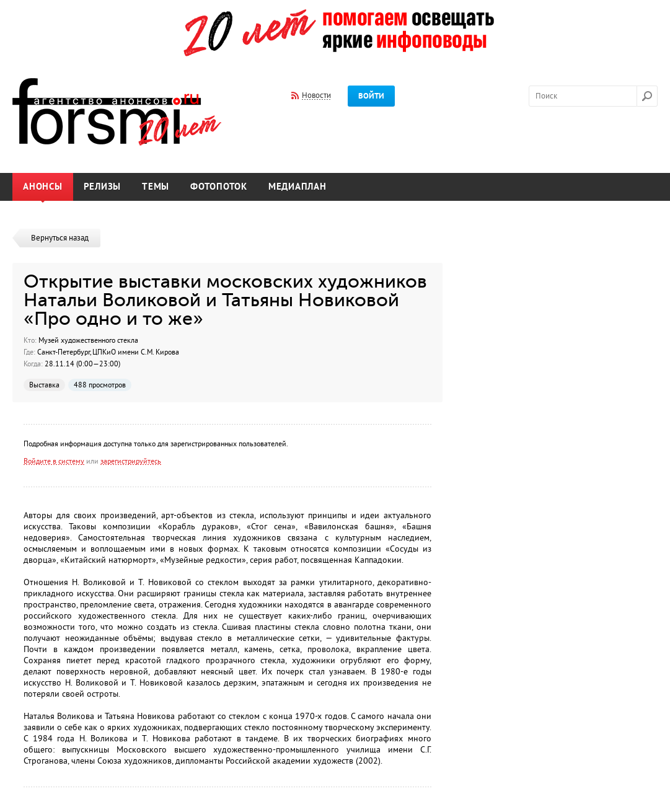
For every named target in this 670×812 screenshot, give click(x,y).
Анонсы (43, 187)
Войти (371, 96)
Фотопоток (219, 187)
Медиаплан (298, 187)
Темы (156, 187)
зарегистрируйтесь (131, 461)
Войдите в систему (54, 461)
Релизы (103, 187)
